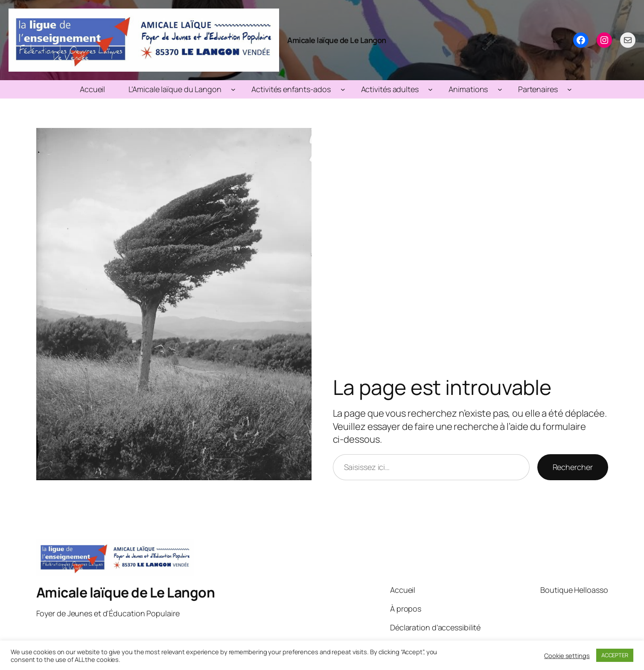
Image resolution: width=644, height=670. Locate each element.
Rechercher (573, 467)
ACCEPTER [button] (615, 655)
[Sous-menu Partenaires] (570, 89)
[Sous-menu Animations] (500, 89)
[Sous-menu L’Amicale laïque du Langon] (233, 89)
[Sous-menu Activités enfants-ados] (343, 89)
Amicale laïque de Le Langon (337, 40)
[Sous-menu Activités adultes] (430, 89)
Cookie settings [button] (567, 655)
